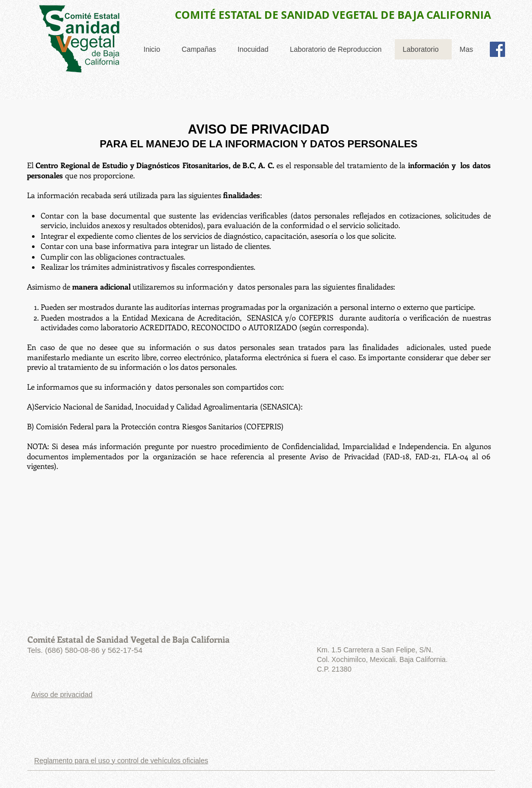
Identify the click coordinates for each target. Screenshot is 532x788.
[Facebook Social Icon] (497, 49)
